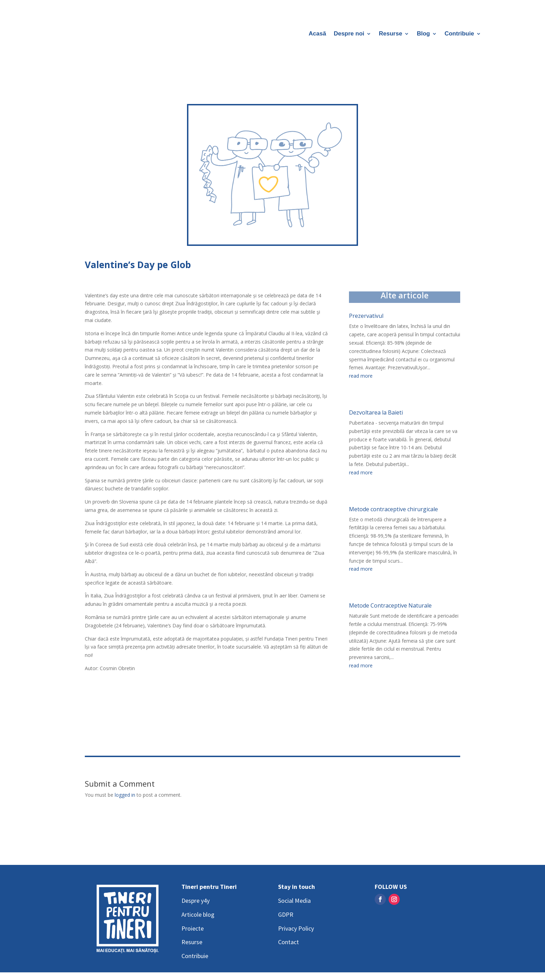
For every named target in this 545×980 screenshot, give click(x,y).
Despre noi (349, 34)
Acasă (317, 34)
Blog (423, 34)
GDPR (286, 914)
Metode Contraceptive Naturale (390, 605)
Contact (288, 942)
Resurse (391, 34)
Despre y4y (196, 901)
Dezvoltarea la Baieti (376, 412)
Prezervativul (366, 316)
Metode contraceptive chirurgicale (393, 509)
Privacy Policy (296, 928)
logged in (125, 795)
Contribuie (459, 34)
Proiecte (193, 928)
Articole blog (198, 914)
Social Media (294, 901)
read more (361, 376)
